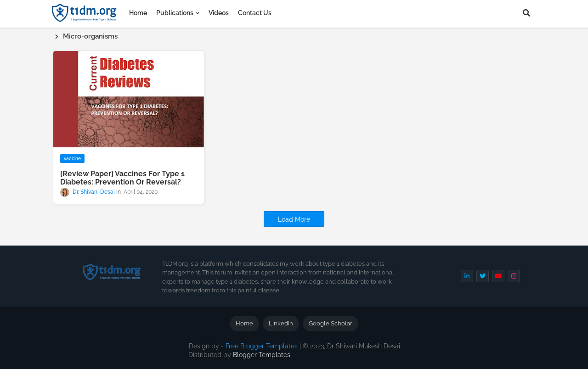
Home (138, 13)
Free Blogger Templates (262, 346)
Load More (294, 219)
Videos (219, 13)
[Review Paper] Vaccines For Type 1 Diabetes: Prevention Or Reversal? (122, 178)
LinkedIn (281, 323)
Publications (175, 13)
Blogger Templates (262, 355)
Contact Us (255, 13)
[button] (526, 13)
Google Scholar (331, 323)
